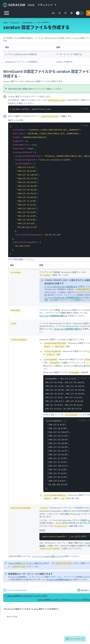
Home (6, 22)
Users (31, 5)
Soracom (14, 5)
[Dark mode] (80, 13)
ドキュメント (15, 22)
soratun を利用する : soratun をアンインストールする (26, 596)
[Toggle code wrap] (85, 108)
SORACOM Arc (28, 22)
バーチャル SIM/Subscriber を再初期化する (61, 287)
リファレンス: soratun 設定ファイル (47, 556)
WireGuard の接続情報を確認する (53, 316)
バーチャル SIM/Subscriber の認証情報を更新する (63, 297)
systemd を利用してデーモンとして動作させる (26, 563)
